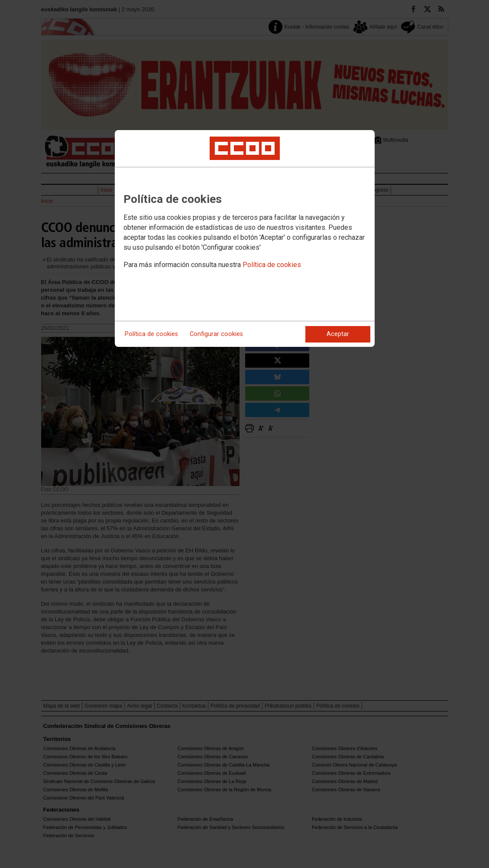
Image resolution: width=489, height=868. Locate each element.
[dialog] (245, 238)
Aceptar (338, 334)
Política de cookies (272, 265)
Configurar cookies (216, 334)
